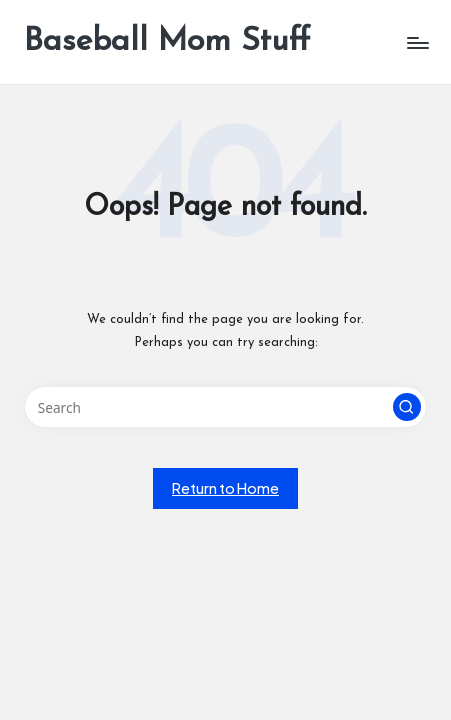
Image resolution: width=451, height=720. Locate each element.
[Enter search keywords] (225, 407)
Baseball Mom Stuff (167, 42)
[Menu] (417, 42)
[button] (407, 407)
